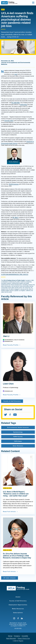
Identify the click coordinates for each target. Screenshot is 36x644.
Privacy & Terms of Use (24, 638)
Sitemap (10, 636)
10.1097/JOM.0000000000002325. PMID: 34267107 (15, 274)
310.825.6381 (18, 628)
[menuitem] (7, 415)
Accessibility (25, 636)
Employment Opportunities (18, 605)
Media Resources (18, 609)
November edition (9, 121)
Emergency (17, 636)
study (16, 74)
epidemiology (24, 105)
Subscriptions (18, 613)
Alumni (18, 597)
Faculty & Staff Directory (18, 601)
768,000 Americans (14, 184)
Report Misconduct (11, 638)
